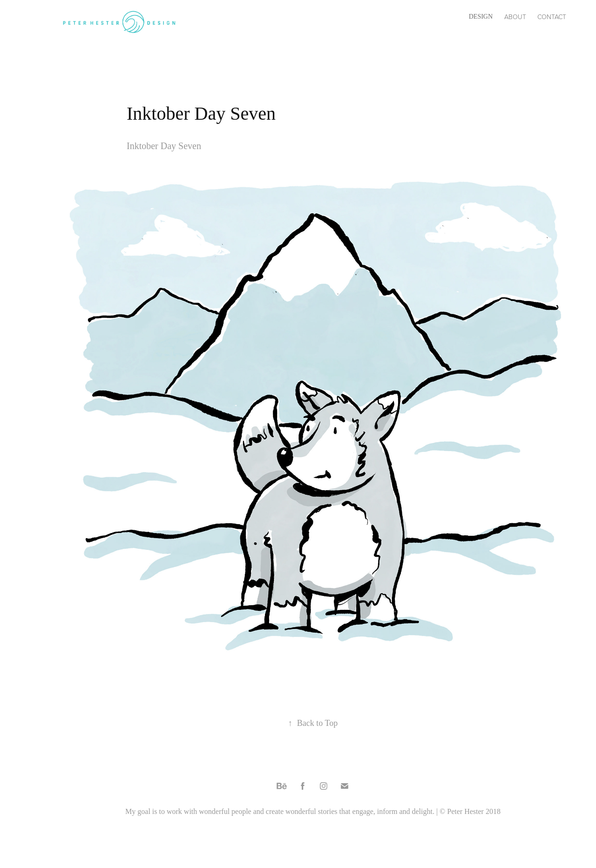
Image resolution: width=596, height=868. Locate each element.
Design (481, 17)
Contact (552, 17)
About (515, 17)
